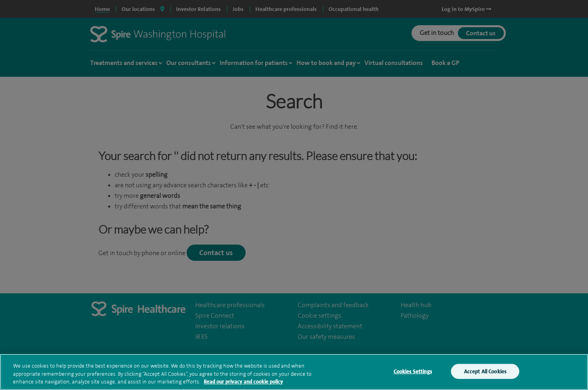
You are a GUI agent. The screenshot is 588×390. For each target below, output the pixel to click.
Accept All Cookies (485, 376)
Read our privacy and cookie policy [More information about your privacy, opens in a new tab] (243, 386)
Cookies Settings (413, 376)
